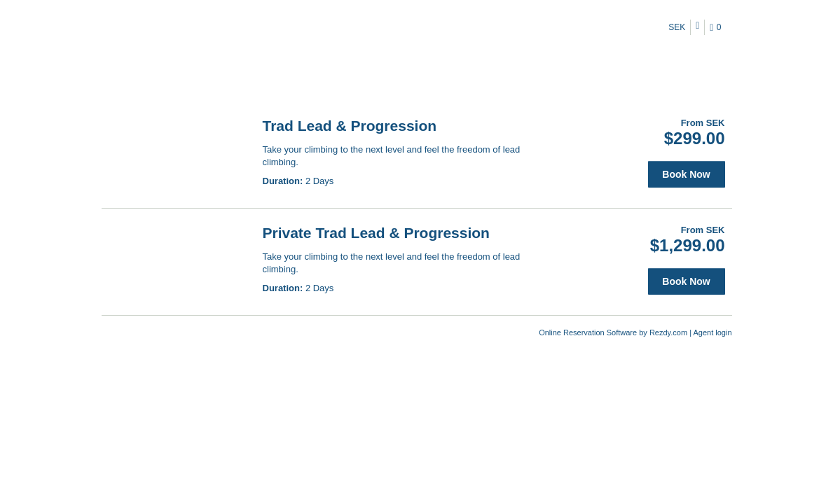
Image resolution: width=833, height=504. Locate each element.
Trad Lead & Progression (350, 126)
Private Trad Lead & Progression (376, 233)
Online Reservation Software (588, 332)
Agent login (712, 332)
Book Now (686, 174)
